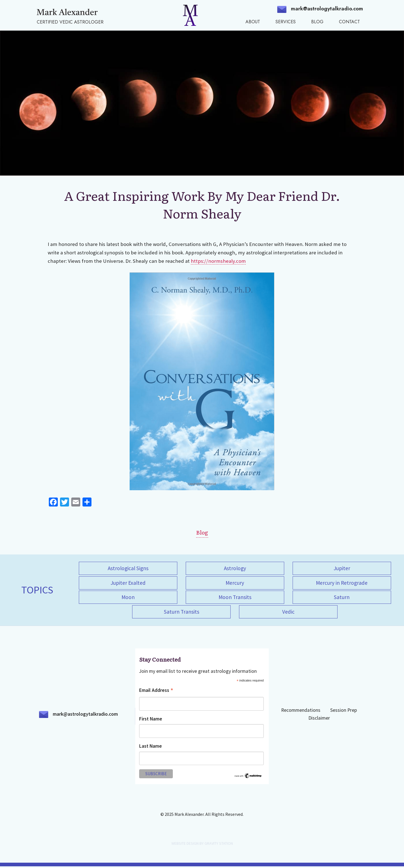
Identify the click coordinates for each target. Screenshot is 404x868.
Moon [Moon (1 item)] (128, 598)
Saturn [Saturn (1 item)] (342, 598)
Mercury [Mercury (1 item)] (235, 583)
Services (286, 22)
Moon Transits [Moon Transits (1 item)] (235, 598)
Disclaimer (319, 720)
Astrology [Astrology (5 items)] (235, 568)
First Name (151, 720)
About (253, 22)
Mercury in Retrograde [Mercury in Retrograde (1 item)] (342, 583)
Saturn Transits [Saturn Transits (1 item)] (182, 613)
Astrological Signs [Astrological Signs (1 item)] (128, 568)
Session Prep (344, 712)
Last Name (151, 748)
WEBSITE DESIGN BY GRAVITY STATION (202, 845)
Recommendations (301, 712)
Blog (317, 22)
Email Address (156, 692)
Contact (349, 22)
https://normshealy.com (218, 261)
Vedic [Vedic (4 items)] (288, 613)
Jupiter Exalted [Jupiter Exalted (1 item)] (128, 583)
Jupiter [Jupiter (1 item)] (342, 568)
